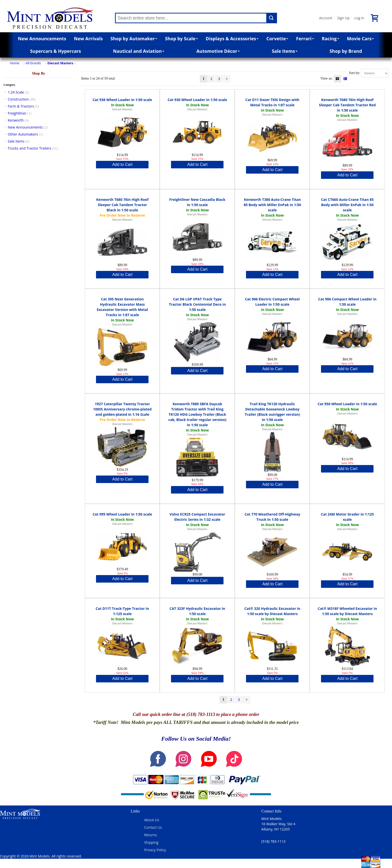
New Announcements (42, 39)
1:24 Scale (16, 92)
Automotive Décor (218, 51)
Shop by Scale (181, 39)
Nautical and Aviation (139, 51)
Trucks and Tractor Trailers (29, 148)
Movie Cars (361, 39)
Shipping (151, 842)
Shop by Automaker (134, 39)
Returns (151, 835)
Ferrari (305, 39)
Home (15, 63)
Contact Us (153, 827)
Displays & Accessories (232, 39)
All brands (33, 63)
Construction (18, 99)
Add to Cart (122, 164)
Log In (359, 18)
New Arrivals (88, 39)
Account (326, 18)
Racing (330, 39)
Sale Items (285, 51)
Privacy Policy (155, 850)
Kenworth (16, 120)
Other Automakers (23, 134)
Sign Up (343, 18)
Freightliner (17, 113)
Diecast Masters (60, 63)
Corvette (277, 39)
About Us (152, 820)
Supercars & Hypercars (55, 51)
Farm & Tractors (21, 106)
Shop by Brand (346, 51)
